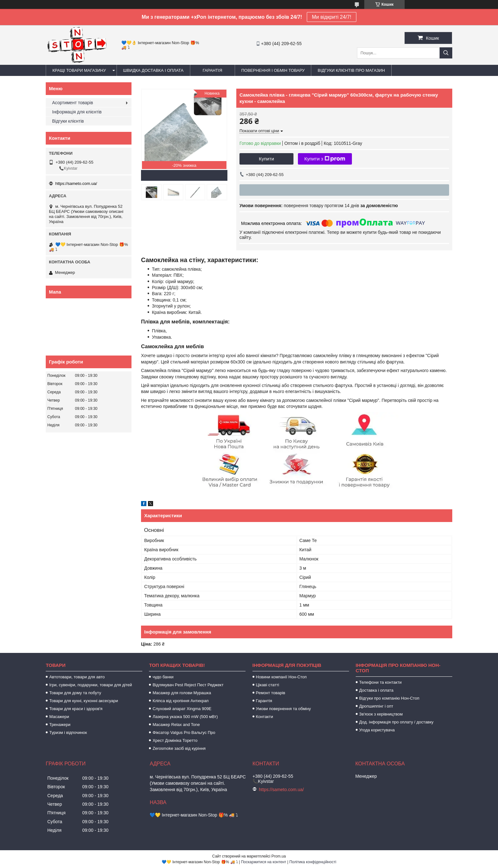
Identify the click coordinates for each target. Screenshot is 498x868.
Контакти (265, 717)
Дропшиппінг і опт (376, 706)
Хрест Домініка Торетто (175, 740)
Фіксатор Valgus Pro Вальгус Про (184, 732)
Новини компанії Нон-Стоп (281, 677)
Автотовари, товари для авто (77, 677)
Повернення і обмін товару (273, 70)
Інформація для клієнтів (77, 112)
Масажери (59, 717)
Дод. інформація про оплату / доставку (396, 722)
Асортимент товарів (73, 103)
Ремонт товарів (271, 693)
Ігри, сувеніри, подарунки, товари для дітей (91, 685)
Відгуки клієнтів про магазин (351, 70)
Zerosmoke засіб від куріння (179, 748)
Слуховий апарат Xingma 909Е (182, 709)
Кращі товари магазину (79, 70)
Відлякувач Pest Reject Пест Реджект (188, 685)
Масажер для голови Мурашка (182, 693)
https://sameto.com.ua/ (76, 183)
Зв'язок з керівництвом (381, 714)
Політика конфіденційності (313, 862)
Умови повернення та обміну (283, 709)
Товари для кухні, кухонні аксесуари (84, 701)
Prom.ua (279, 856)
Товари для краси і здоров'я (76, 709)
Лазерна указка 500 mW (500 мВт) (185, 717)
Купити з (325, 159)
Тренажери (60, 725)
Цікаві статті (268, 685)
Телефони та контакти (380, 682)
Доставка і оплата (376, 690)
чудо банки (163, 677)
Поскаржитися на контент (264, 862)
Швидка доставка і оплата (153, 70)
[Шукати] (446, 53)
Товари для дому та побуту (75, 693)
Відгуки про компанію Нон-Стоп (389, 698)
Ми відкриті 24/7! (332, 17)
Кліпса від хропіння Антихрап (180, 701)
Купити (266, 159)
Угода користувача (377, 730)
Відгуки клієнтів (68, 121)
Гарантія (212, 70)
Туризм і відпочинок (68, 732)
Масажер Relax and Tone (176, 725)
